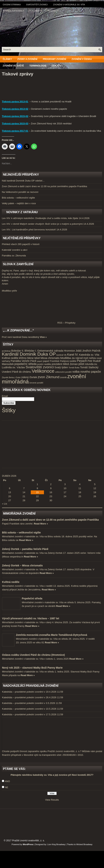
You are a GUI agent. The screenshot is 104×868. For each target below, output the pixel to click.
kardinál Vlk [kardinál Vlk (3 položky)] (61, 355)
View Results (52, 800)
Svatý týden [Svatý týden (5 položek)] (61, 367)
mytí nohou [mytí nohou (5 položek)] (90, 358)
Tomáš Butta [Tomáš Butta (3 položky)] (74, 368)
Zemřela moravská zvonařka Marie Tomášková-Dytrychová (52, 635)
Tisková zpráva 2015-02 (15, 116)
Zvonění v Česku (82, 59)
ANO (7, 781)
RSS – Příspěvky (39, 323)
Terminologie (38, 66)
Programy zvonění (54, 59)
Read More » (41, 524)
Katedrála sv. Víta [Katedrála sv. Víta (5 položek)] (89, 355)
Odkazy (56, 66)
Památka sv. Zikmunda (14, 256)
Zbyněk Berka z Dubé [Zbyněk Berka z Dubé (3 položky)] (11, 377)
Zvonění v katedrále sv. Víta (69, 5)
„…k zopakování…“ (18, 330)
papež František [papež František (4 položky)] (51, 361)
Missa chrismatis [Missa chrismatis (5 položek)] (50, 358)
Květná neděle (11, 582)
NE (7, 787)
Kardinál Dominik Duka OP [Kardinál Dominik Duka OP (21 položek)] (29, 354)
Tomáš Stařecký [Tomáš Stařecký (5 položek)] (89, 367)
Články (7, 59)
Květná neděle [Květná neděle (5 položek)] (10, 358)
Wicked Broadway (84, 844)
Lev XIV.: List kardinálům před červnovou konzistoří (29, 230)
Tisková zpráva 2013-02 (15, 109)
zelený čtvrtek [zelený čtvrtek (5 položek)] (29, 377)
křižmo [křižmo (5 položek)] (23, 358)
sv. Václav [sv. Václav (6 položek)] (19, 367)
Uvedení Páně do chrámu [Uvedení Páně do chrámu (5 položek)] (16, 372)
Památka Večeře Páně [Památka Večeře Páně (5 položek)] (23, 361)
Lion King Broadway (56, 844)
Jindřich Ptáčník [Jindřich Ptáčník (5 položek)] (91, 351)
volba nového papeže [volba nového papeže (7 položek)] (87, 372)
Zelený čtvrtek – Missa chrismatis (22, 565)
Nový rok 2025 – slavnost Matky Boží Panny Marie (32, 668)
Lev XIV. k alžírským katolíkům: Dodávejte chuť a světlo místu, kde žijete (40, 218)
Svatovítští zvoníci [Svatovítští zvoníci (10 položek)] (40, 367)
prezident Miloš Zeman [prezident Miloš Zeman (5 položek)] (65, 364)
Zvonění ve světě (13, 66)
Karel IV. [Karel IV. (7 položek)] (73, 355)
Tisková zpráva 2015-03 (15, 124)
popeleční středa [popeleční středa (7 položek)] (26, 364)
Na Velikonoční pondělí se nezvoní (20, 192)
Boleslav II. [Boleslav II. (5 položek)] (18, 351)
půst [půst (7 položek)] (81, 364)
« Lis (4, 504)
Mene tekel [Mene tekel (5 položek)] (34, 358)
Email (5, 396)
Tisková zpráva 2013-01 (15, 102)
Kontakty (53, 11)
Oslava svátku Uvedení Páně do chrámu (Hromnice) (33, 655)
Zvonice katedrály (13, 11)
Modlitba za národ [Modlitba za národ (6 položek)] (71, 358)
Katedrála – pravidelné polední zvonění (23, 692)
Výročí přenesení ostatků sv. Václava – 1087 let (31, 618)
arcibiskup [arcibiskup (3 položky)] (6, 351)
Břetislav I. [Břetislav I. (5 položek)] (31, 351)
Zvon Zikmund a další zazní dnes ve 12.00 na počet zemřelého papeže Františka (44, 186)
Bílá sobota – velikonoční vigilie (18, 198)
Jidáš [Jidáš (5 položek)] (79, 351)
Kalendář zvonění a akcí (15, 250)
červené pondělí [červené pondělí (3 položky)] (36, 383)
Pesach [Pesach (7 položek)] (82, 361)
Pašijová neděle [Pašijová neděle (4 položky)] (68, 361)
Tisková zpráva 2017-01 (15, 131)
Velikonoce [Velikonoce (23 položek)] (43, 371)
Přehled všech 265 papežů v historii (21, 244)
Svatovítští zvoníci (37, 5)
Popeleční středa (32, 598)
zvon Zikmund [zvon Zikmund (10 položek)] (49, 377)
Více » (43, 337)
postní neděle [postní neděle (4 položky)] (44, 364)
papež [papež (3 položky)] (40, 361)
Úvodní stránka (12, 5)
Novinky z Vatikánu (22, 212)
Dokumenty (36, 11)
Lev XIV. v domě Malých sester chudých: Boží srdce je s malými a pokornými (42, 224)
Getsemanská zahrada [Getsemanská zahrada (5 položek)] (50, 351)
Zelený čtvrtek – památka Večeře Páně (25, 549)
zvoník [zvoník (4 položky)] (63, 377)
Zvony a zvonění (27, 59)
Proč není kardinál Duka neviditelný (21, 337)
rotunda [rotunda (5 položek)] (89, 364)
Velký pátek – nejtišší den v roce (19, 203)
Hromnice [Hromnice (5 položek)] (69, 351)
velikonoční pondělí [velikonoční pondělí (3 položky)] (63, 372)
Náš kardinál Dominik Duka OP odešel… (23, 181)
